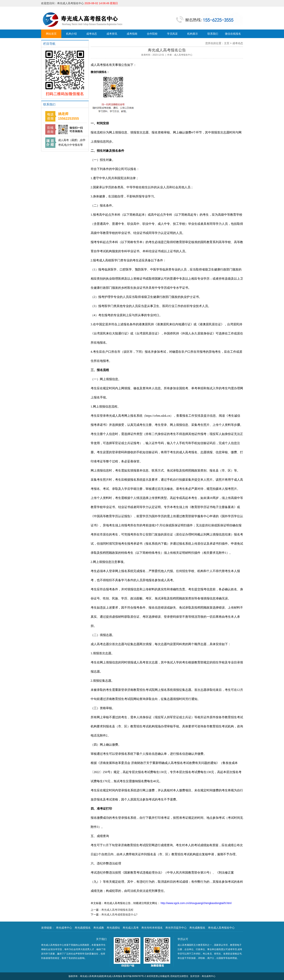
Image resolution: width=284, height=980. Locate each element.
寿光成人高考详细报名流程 (117, 910)
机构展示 (193, 34)
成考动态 (92, 34)
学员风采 (172, 34)
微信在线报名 (233, 34)
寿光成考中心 (64, 928)
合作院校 (152, 34)
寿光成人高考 (131, 928)
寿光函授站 (113, 928)
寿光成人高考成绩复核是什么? (119, 915)
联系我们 (213, 34)
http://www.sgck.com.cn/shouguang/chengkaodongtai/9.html (196, 903)
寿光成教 (99, 928)
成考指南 (132, 34)
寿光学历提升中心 (176, 928)
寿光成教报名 (197, 928)
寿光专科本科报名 (152, 928)
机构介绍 (71, 34)
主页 (227, 43)
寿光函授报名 (83, 928)
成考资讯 (112, 34)
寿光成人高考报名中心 (221, 928)
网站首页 (51, 34)
